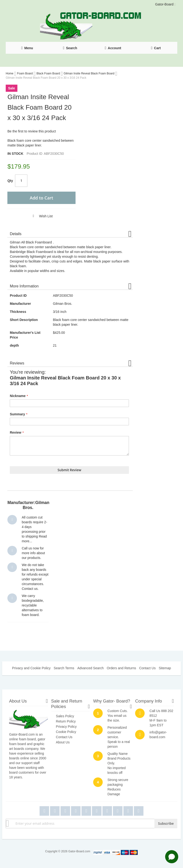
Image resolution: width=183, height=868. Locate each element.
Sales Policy (65, 716)
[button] (41, 216)
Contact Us (147, 668)
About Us (63, 742)
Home (10, 73)
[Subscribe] (166, 824)
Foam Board (25, 73)
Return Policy (66, 721)
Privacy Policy (66, 727)
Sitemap (165, 668)
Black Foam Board (49, 73)
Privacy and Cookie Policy (31, 668)
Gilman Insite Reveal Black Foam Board (89, 73)
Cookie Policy (66, 732)
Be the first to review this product (32, 131)
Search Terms (64, 668)
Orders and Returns (121, 668)
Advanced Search (90, 668)
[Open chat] (172, 857)
